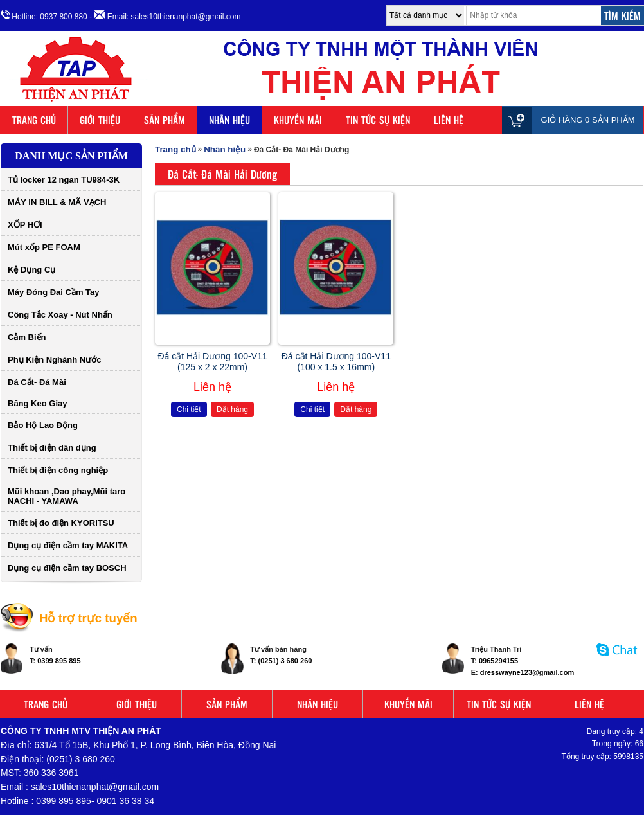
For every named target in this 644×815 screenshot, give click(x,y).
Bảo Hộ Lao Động (43, 425)
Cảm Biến (27, 337)
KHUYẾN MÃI (298, 120)
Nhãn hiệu (225, 149)
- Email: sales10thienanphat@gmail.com (165, 16)
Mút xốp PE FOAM (44, 247)
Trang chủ (175, 149)
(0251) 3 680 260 (285, 661)
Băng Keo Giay (37, 403)
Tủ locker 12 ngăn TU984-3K (64, 180)
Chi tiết (189, 409)
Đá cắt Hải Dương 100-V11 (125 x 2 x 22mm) (212, 362)
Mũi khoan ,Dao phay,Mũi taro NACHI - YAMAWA (67, 496)
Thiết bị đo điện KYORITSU (61, 523)
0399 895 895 (59, 661)
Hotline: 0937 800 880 (44, 16)
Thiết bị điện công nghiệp (58, 470)
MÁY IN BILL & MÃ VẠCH (57, 202)
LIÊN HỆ (449, 120)
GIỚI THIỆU (100, 120)
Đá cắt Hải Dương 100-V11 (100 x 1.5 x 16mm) (336, 362)
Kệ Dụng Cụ (31, 270)
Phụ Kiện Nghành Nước (54, 360)
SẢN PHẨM (165, 120)
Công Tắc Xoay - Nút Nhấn (60, 315)
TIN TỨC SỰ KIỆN (378, 120)
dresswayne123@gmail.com (527, 672)
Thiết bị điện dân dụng (52, 448)
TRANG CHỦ (34, 120)
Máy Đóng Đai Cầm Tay (54, 292)
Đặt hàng (232, 409)
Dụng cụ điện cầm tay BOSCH (67, 568)
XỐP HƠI (25, 225)
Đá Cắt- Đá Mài (37, 382)
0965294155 (498, 661)
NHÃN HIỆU (229, 120)
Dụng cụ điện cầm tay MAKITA (68, 545)
